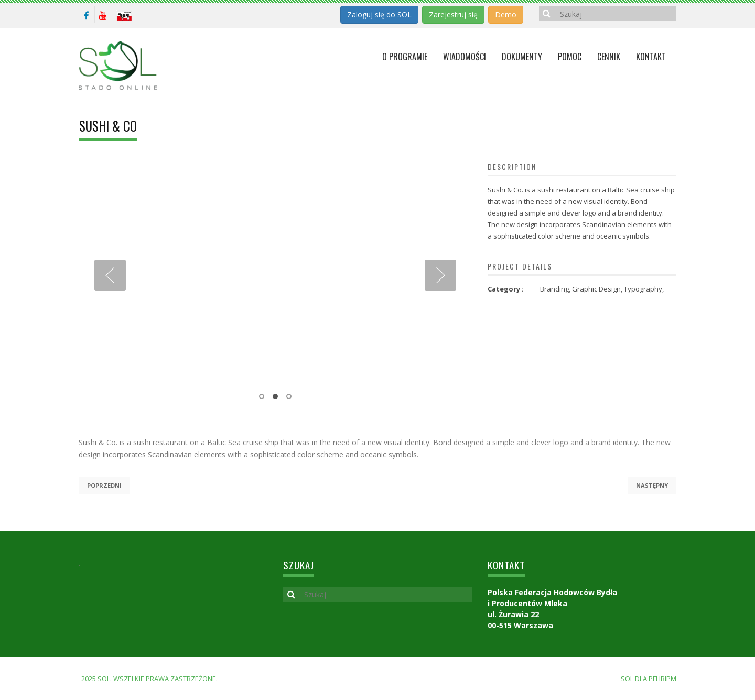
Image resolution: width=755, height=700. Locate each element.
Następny (652, 485)
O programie (405, 57)
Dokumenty (522, 57)
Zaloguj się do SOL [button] (379, 14)
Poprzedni (104, 485)
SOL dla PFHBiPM (649, 679)
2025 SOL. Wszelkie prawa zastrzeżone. (149, 679)
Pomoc (570, 57)
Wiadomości (465, 57)
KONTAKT (651, 57)
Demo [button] (506, 14)
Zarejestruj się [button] (453, 14)
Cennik (609, 57)
